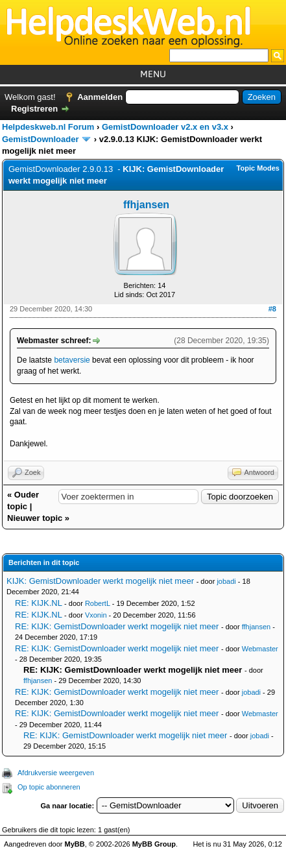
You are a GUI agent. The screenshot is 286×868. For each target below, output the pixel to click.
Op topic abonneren (49, 787)
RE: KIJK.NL (38, 603)
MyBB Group (154, 844)
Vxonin (96, 615)
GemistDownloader (40, 139)
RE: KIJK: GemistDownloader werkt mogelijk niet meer (117, 626)
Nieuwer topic (35, 518)
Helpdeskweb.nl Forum (48, 127)
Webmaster (260, 649)
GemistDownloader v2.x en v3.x (165, 127)
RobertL (98, 603)
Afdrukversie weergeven (56, 773)
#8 (272, 309)
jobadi (226, 581)
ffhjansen (146, 205)
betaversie (72, 360)
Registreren (34, 109)
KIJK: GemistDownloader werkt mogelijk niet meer (100, 581)
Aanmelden (100, 97)
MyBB (75, 844)
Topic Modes (258, 168)
